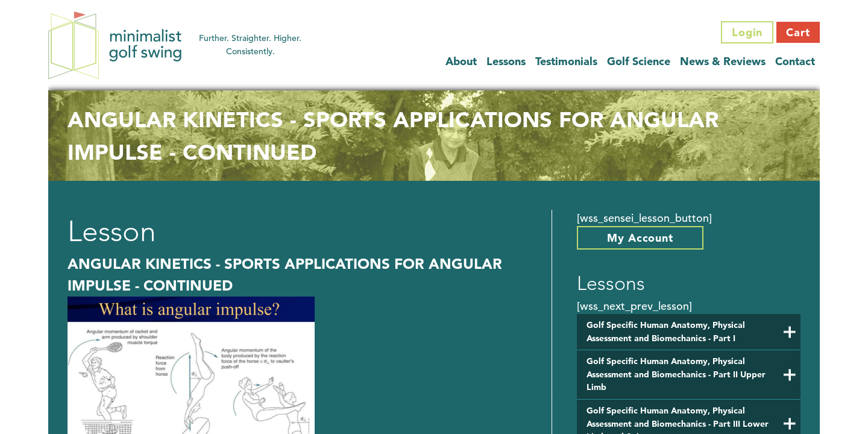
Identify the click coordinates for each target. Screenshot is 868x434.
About (461, 61)
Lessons (506, 61)
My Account (640, 238)
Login (747, 32)
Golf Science (639, 61)
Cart (798, 32)
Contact (795, 61)
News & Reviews (723, 61)
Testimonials (566, 61)
